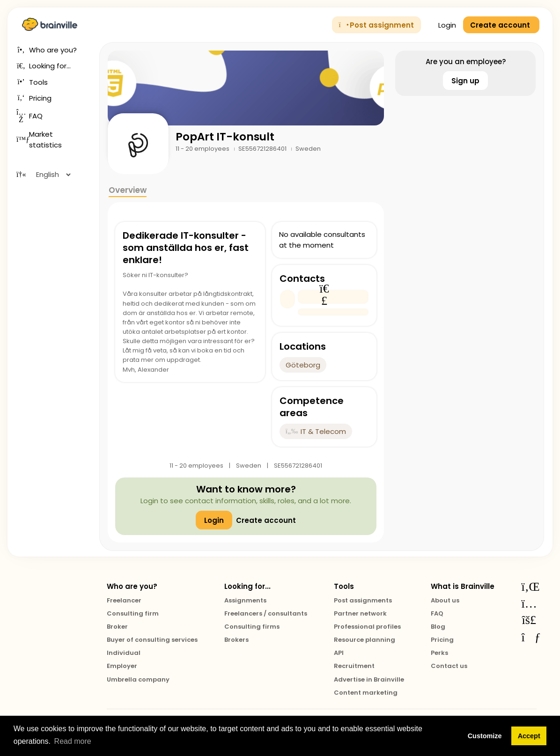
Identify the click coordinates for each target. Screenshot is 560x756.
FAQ (437, 613)
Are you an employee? (466, 62)
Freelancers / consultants (266, 613)
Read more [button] (73, 741)
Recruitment (354, 666)
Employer (122, 666)
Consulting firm (133, 613)
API (339, 653)
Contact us (449, 666)
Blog (438, 627)
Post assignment (377, 25)
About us (445, 600)
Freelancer (124, 600)
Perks (439, 653)
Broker (117, 627)
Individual (124, 653)
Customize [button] (485, 736)
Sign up (465, 81)
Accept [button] (529, 736)
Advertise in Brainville (369, 679)
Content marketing (366, 693)
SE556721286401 (263, 149)
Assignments (245, 600)
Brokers (236, 640)
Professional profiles (367, 627)
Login (442, 25)
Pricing (442, 640)
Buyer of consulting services (152, 640)
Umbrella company (138, 679)
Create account (266, 520)
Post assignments (363, 600)
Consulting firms (252, 627)
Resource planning (365, 640)
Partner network (360, 613)
